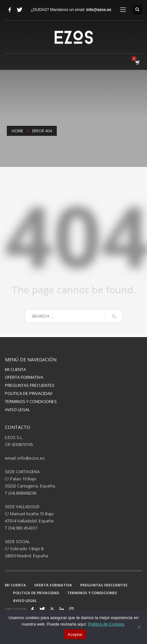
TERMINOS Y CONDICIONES (31, 401)
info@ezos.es (99, 10)
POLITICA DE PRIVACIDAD (29, 393)
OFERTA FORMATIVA (24, 377)
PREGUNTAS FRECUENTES (30, 385)
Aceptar (75, 634)
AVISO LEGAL (17, 409)
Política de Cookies (106, 624)
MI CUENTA (15, 369)
